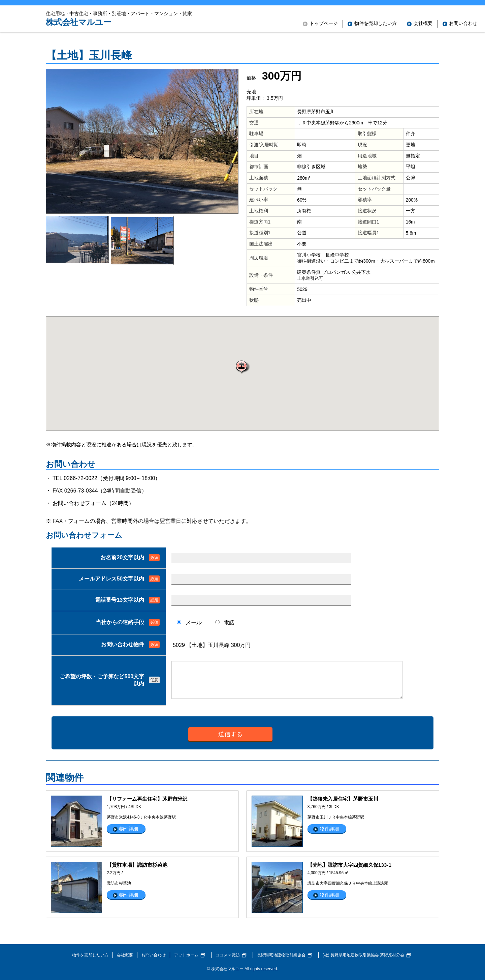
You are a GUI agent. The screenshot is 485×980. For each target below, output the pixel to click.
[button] (243, 367)
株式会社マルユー (79, 22)
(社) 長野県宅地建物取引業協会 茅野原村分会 (364, 955)
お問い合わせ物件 (123, 644)
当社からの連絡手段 (120, 622)
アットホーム (186, 955)
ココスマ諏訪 (228, 955)
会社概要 (125, 955)
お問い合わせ (154, 955)
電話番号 (120, 600)
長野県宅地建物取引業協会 (281, 955)
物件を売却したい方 (90, 955)
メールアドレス (111, 579)
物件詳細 (129, 829)
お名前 (122, 557)
